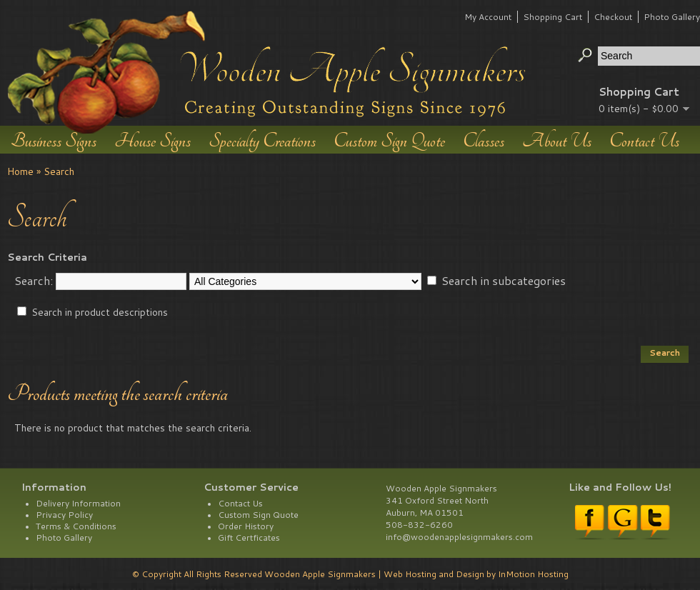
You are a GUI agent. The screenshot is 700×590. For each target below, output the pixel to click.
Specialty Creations (262, 140)
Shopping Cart (552, 17)
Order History (246, 526)
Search (59, 171)
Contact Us (644, 140)
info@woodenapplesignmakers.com (459, 537)
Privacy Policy (64, 515)
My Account (488, 17)
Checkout (613, 17)
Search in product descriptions (100, 312)
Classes (484, 140)
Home (20, 171)
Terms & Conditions (76, 526)
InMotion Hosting (533, 574)
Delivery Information (78, 503)
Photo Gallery (672, 17)
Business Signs (54, 140)
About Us (557, 140)
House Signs (152, 140)
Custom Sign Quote (389, 140)
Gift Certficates (249, 537)
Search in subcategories (504, 280)
